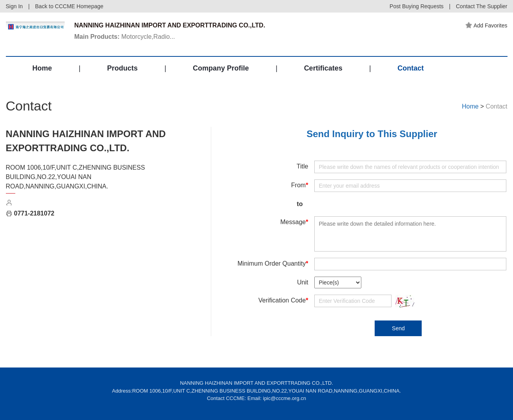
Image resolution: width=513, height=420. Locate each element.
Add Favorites (486, 25)
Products (122, 68)
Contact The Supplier (481, 6)
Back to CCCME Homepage (69, 6)
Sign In (15, 6)
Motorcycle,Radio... (125, 37)
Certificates (323, 68)
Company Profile (221, 68)
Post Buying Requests (417, 6)
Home (42, 68)
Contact (411, 68)
